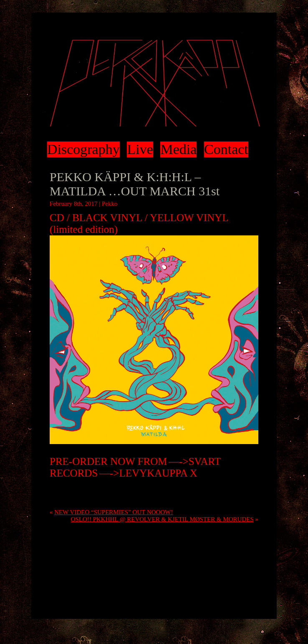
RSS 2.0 (237, 490)
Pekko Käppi (154, 83)
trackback (187, 497)
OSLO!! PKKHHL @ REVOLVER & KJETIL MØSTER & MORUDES (162, 519)
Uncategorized (68, 490)
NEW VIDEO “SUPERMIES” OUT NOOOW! (114, 512)
